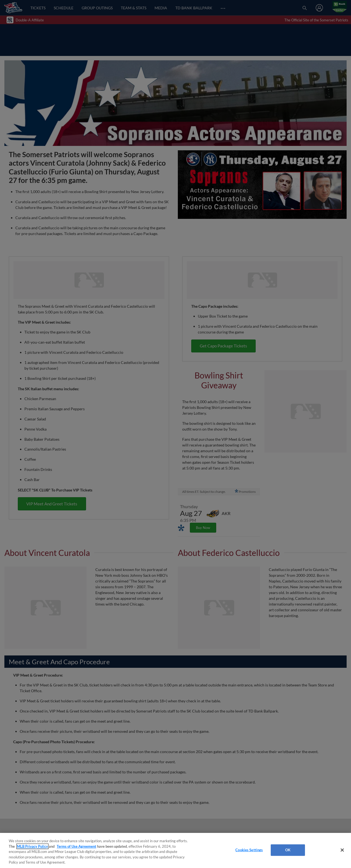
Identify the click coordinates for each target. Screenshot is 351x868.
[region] (176, 850)
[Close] (342, 850)
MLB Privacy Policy (32, 846)
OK (288, 850)
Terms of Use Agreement (76, 846)
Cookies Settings (249, 850)
